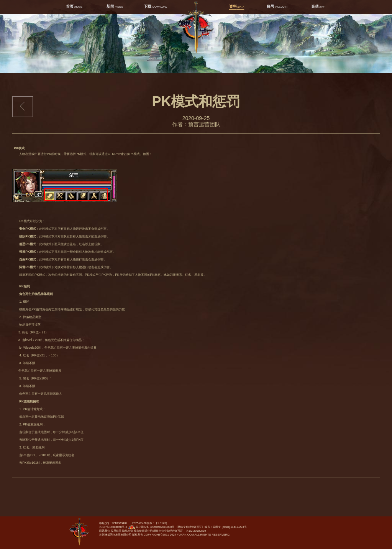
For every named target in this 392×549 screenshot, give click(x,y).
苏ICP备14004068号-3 (113, 527)
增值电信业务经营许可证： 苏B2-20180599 (180, 531)
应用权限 (116, 531)
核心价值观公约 (143, 531)
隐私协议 (128, 531)
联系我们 (105, 531)
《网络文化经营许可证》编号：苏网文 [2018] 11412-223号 (211, 527)
